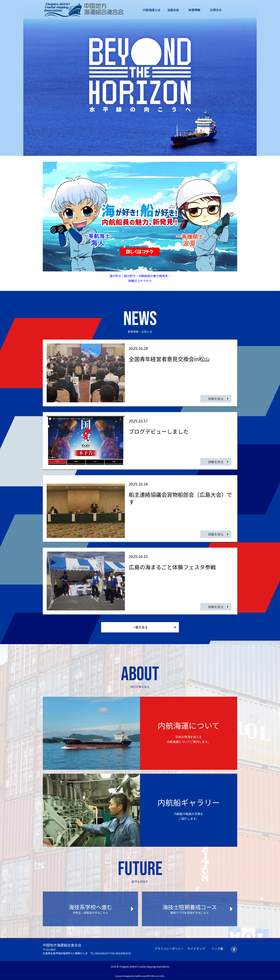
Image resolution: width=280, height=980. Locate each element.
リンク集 (217, 949)
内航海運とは (152, 10)
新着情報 (194, 10)
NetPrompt (141, 976)
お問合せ (216, 10)
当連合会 (173, 10)
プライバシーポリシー (169, 949)
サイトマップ (196, 949)
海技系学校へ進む (90, 909)
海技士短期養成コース (190, 909)
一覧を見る (140, 627)
